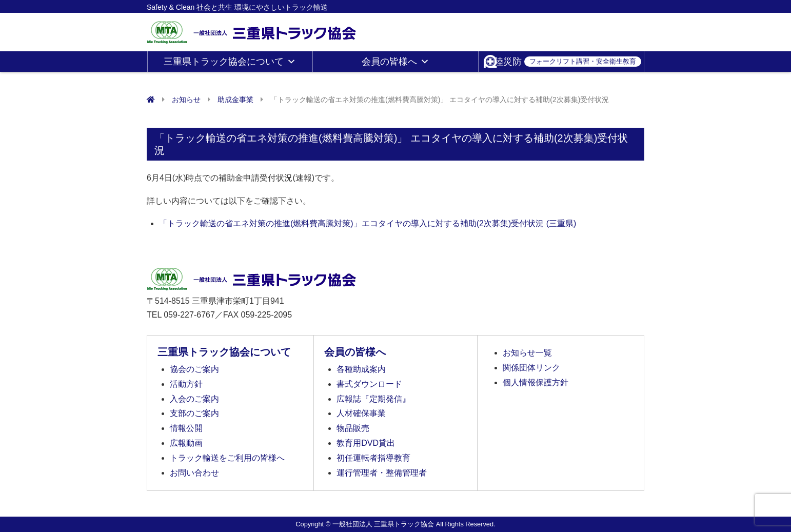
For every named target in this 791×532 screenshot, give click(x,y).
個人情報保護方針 (536, 382)
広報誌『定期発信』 (373, 399)
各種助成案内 (361, 369)
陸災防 (568, 62)
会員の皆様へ (395, 62)
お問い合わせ (194, 473)
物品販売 (353, 428)
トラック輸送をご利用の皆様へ (227, 458)
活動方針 (186, 384)
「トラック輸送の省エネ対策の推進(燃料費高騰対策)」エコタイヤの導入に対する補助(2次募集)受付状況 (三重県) (368, 223)
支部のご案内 (194, 413)
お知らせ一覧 (527, 353)
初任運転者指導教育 (373, 458)
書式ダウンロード (369, 384)
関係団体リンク (531, 368)
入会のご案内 (194, 399)
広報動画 (186, 443)
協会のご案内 (194, 369)
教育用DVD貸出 (366, 443)
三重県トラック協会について (230, 62)
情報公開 (186, 428)
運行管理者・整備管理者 (382, 473)
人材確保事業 (361, 413)
